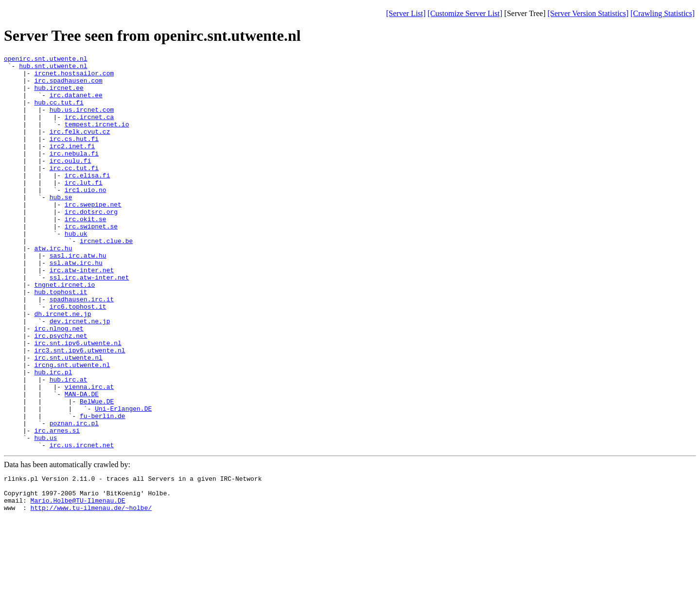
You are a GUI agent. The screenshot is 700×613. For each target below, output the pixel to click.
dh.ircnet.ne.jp (62, 366)
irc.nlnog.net (59, 384)
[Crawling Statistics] (663, 13)
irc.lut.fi (84, 209)
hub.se (61, 226)
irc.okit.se (86, 252)
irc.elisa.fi (87, 200)
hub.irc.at (69, 445)
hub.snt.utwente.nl (53, 69)
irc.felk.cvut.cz (80, 147)
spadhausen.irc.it (82, 349)
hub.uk (76, 270)
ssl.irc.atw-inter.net (89, 322)
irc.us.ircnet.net (82, 524)
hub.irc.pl (53, 436)
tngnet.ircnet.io (64, 331)
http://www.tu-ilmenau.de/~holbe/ (91, 594)
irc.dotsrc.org (91, 244)
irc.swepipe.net (93, 235)
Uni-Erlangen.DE (123, 480)
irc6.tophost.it (78, 357)
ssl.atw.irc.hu (76, 305)
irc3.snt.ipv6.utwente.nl (79, 410)
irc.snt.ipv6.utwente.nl (78, 401)
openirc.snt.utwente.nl (46, 60)
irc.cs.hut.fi (74, 156)
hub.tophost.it (61, 340)
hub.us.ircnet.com (82, 121)
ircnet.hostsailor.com (74, 77)
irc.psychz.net (61, 392)
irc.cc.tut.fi (74, 191)
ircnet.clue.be (106, 279)
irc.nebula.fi (74, 174)
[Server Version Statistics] (588, 13)
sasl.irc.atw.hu (78, 296)
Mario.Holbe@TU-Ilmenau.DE (78, 585)
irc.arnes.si (57, 506)
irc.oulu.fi (70, 182)
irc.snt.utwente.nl (68, 419)
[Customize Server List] (465, 13)
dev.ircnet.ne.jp (80, 375)
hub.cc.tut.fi (59, 112)
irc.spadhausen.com (68, 86)
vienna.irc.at (89, 454)
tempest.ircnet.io (97, 139)
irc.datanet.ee (76, 104)
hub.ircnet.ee (59, 95)
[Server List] (406, 13)
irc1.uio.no (86, 217)
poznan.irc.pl (74, 497)
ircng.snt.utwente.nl (72, 427)
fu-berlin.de (103, 489)
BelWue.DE (97, 471)
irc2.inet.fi (72, 165)
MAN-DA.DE (82, 462)
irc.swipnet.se (91, 261)
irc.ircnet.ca (89, 130)
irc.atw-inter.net (82, 314)
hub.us (45, 515)
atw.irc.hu (53, 287)
